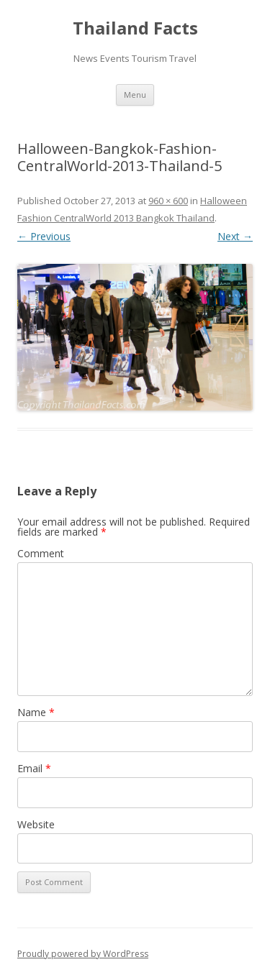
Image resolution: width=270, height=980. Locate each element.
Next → (235, 236)
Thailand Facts (135, 28)
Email (34, 768)
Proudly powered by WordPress (83, 954)
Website (36, 824)
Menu (135, 95)
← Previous (44, 236)
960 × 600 (168, 201)
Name (36, 712)
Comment (41, 553)
